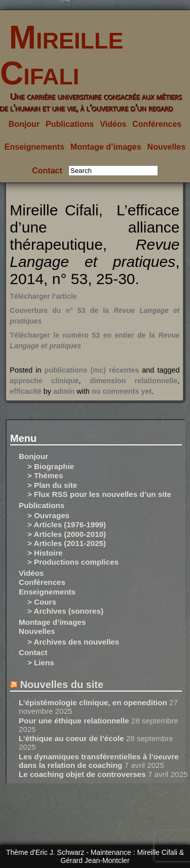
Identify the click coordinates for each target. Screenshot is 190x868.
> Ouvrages (48, 515)
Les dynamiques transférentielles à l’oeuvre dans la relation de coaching (99, 761)
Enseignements (34, 147)
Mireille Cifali (62, 55)
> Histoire (45, 553)
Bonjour (24, 124)
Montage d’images (106, 147)
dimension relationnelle (134, 381)
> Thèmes (45, 475)
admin (64, 391)
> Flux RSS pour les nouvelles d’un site (99, 494)
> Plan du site (52, 485)
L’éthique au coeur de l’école (71, 738)
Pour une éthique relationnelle (74, 721)
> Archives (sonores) (65, 611)
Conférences (157, 124)
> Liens (41, 663)
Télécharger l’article (43, 296)
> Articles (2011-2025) (67, 543)
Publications (70, 124)
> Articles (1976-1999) (67, 524)
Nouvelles (167, 147)
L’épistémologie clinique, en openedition (93, 702)
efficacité (25, 391)
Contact (47, 171)
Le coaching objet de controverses (82, 774)
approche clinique (44, 381)
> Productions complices (73, 562)
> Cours (42, 602)
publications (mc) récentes (92, 370)
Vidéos (113, 124)
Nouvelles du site (62, 684)
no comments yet (122, 391)
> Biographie (51, 466)
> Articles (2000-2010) (67, 534)
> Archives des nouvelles (73, 642)
